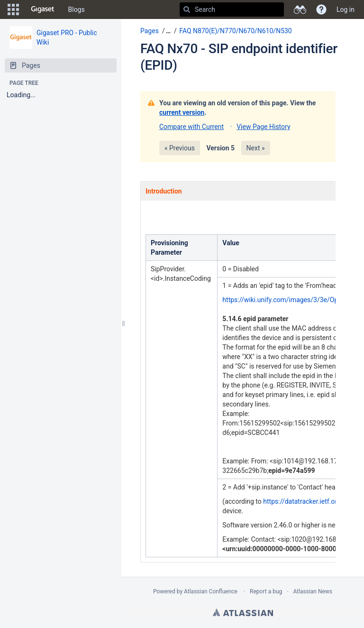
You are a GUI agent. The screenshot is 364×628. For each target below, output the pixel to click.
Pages (150, 31)
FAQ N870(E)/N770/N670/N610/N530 (235, 31)
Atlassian (243, 612)
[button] (13, 9)
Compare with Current (191, 127)
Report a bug (266, 591)
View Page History (263, 127)
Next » (256, 148)
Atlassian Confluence (211, 591)
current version (182, 112)
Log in (346, 9)
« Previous (180, 148)
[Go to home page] (43, 9)
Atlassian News (313, 591)
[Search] (187, 9)
